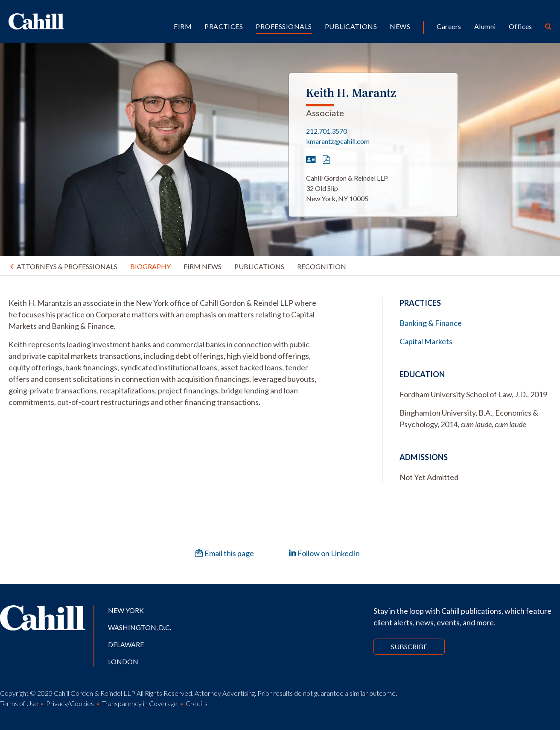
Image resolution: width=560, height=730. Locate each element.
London (123, 661)
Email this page (225, 553)
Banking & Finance (431, 323)
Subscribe (409, 646)
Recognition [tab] (322, 266)
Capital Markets (426, 341)
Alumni (485, 26)
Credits (197, 703)
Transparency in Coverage (140, 703)
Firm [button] (183, 26)
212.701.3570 (327, 131)
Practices (224, 26)
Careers (449, 26)
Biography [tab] (150, 266)
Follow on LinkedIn (324, 553)
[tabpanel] (163, 353)
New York (126, 610)
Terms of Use (19, 703)
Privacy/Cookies (70, 703)
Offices (521, 26)
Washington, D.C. (140, 627)
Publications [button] (351, 26)
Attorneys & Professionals (67, 266)
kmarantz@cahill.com (338, 141)
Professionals (284, 26)
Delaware (126, 644)
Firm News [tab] (203, 266)
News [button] (400, 26)
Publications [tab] (259, 266)
